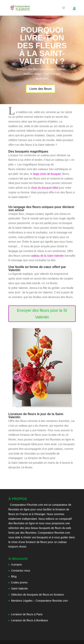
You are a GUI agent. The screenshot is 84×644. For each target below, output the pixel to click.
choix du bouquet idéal (45, 188)
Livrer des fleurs (41, 89)
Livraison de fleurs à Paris (27, 614)
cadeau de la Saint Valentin (47, 256)
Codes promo (19, 582)
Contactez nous (21, 571)
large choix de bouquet (47, 174)
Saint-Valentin (19, 589)
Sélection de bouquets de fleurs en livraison (38, 595)
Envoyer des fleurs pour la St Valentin (42, 314)
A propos (16, 565)
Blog (14, 576)
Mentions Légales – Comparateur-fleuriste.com (39, 601)
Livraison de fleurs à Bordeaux (30, 620)
